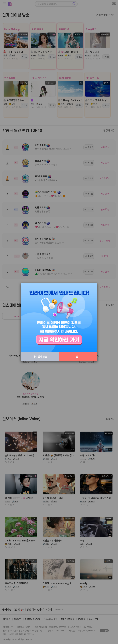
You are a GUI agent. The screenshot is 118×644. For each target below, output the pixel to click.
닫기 (78, 356)
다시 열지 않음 (40, 356)
